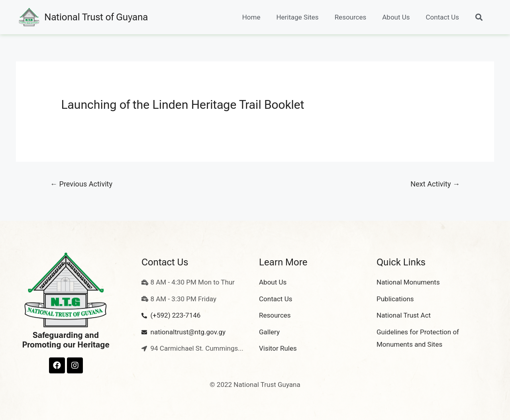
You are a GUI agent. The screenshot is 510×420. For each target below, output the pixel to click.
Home (251, 17)
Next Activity (435, 184)
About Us (396, 17)
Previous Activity (81, 184)
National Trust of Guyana (96, 17)
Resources (351, 17)
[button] (479, 17)
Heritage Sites (297, 17)
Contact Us (442, 17)
